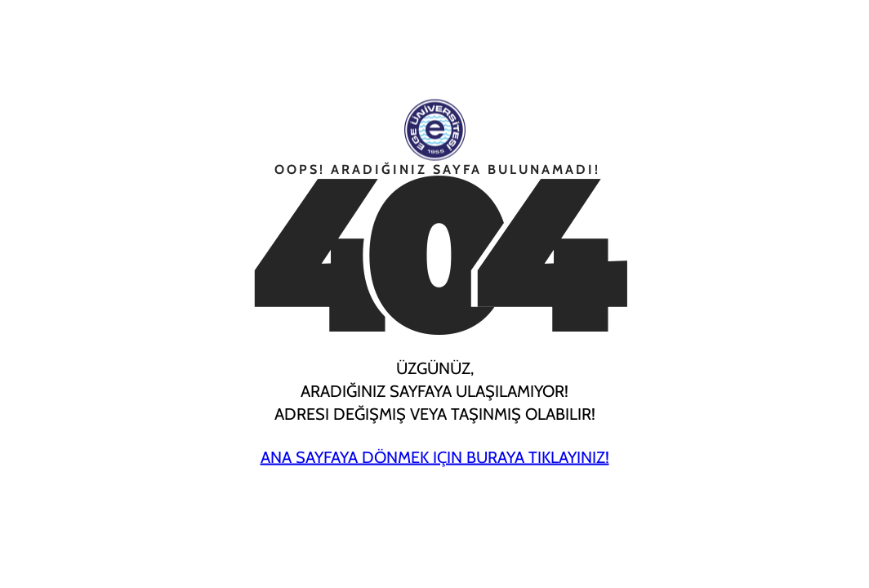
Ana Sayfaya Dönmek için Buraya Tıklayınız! (435, 457)
